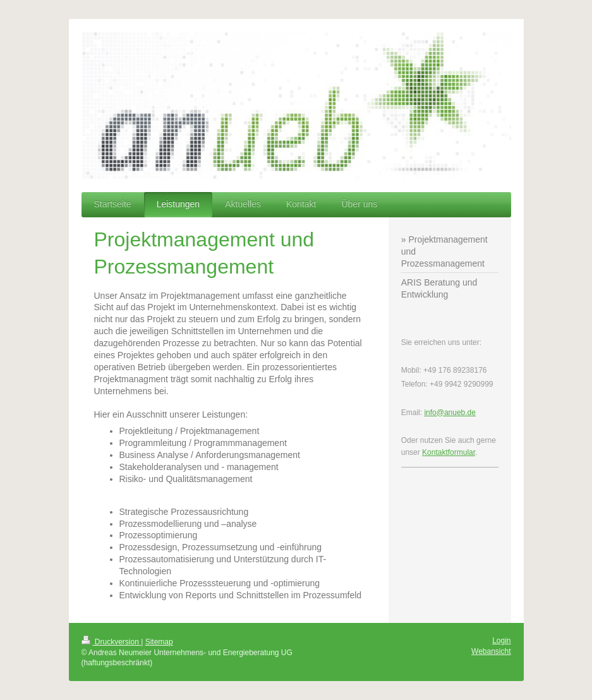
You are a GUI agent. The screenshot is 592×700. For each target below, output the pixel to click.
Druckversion (112, 642)
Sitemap (159, 642)
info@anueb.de (450, 413)
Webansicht (491, 651)
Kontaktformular (449, 452)
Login (501, 641)
